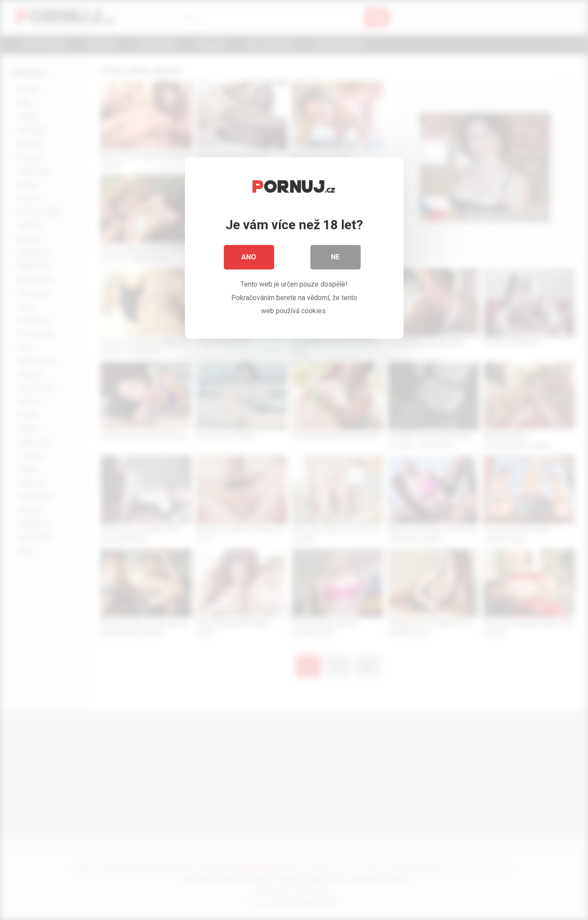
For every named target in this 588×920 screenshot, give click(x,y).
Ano (249, 258)
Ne (336, 258)
